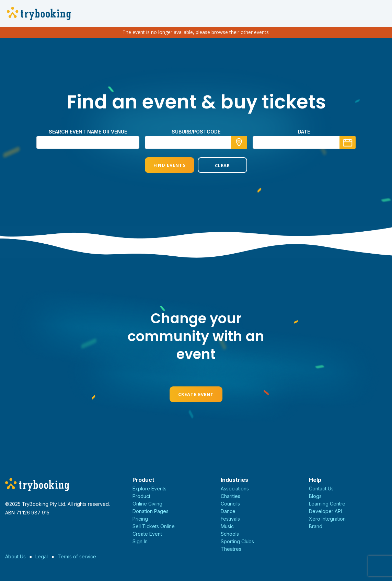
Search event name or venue (88, 132)
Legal (42, 556)
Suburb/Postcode (196, 132)
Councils (230, 504)
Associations (235, 489)
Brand (316, 526)
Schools (230, 534)
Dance (228, 511)
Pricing (140, 519)
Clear (222, 165)
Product (141, 496)
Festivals (230, 519)
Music (227, 526)
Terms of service (77, 556)
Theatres (231, 549)
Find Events (170, 165)
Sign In (140, 541)
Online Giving (147, 504)
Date (304, 132)
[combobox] (196, 142)
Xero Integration (327, 519)
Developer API (325, 511)
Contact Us (321, 489)
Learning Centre (327, 504)
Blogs (315, 496)
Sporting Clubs (237, 541)
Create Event (196, 394)
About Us (15, 556)
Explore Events (149, 489)
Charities (230, 496)
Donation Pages (151, 511)
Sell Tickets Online (154, 526)
